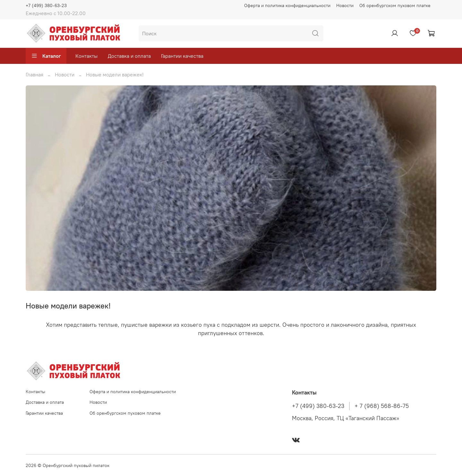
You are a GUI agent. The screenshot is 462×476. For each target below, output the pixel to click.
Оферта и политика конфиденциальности (287, 5)
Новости (345, 5)
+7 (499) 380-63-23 (46, 5)
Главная (34, 74)
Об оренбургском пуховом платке (395, 5)
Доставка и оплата (129, 56)
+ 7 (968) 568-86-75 (382, 406)
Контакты (86, 56)
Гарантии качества (182, 56)
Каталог (46, 56)
